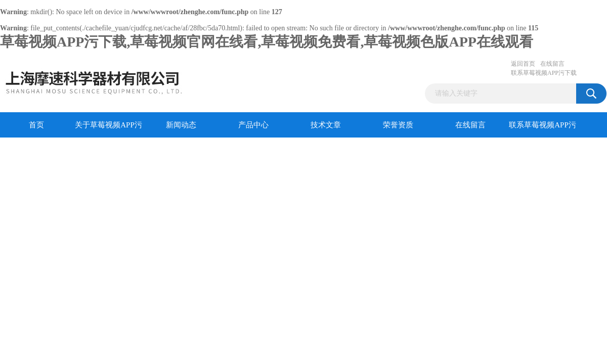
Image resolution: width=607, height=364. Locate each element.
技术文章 (326, 125)
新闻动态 (181, 125)
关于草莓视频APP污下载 (109, 129)
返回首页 (523, 64)
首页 (36, 125)
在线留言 (552, 64)
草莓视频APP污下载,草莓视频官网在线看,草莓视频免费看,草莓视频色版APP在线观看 (267, 42)
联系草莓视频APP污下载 (544, 73)
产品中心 (253, 125)
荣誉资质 (398, 125)
